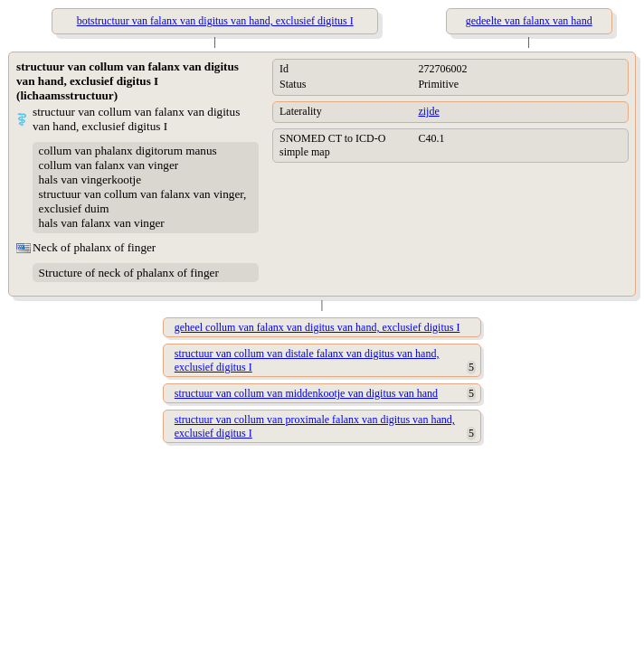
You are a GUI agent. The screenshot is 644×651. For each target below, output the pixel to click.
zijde (428, 111)
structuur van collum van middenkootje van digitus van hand (306, 393)
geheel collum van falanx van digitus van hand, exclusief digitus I (317, 327)
